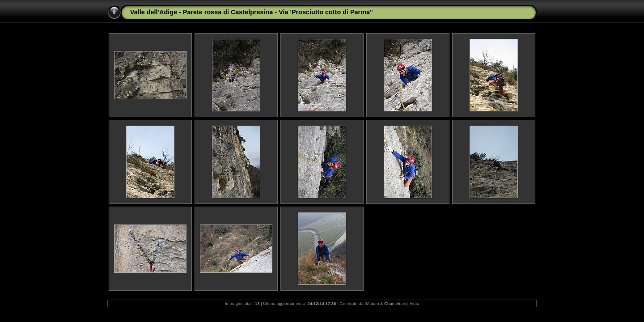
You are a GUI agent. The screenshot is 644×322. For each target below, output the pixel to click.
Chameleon (395, 303)
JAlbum (372, 303)
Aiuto (414, 303)
